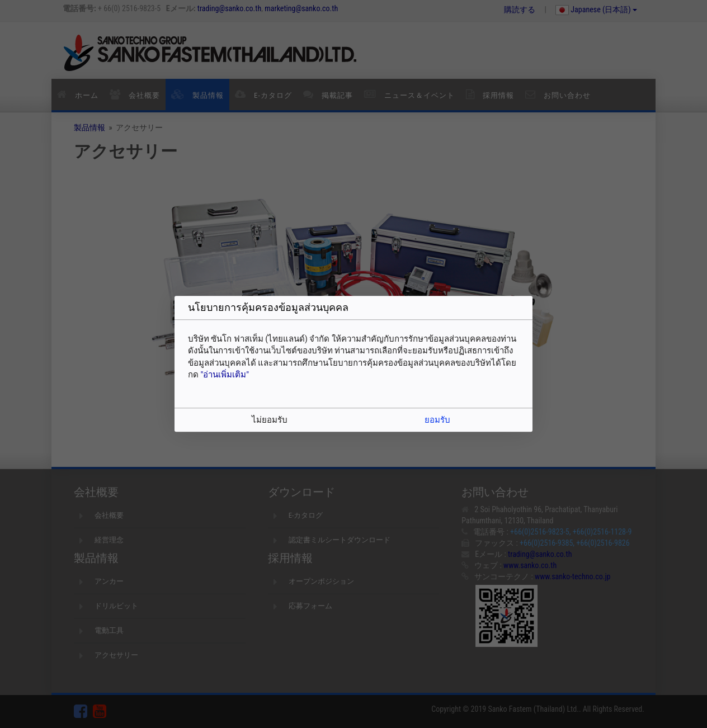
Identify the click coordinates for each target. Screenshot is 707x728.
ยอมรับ (437, 420)
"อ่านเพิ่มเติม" (225, 375)
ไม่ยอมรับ (270, 420)
